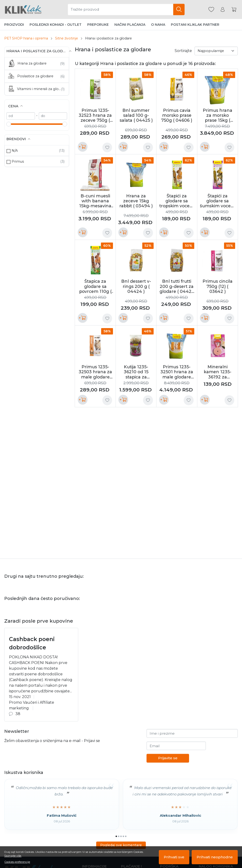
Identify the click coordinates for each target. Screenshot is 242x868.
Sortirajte (183, 51)
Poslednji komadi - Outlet (56, 25)
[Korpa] (234, 10)
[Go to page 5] (126, 836)
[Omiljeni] (211, 10)
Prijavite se (168, 758)
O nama (158, 25)
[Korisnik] (223, 10)
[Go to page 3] (121, 836)
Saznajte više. (13, 856)
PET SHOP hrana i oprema (26, 38)
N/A (15, 151)
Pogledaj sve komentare (121, 845)
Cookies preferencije (17, 862)
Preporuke (98, 25)
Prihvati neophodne (215, 857)
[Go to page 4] (123, 836)
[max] (53, 116)
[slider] (9, 124)
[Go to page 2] (119, 836)
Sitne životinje (67, 38)
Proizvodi (14, 25)
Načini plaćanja (130, 25)
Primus (18, 161)
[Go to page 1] (116, 836)
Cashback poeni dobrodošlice (32, 643)
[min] (21, 116)
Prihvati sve (174, 857)
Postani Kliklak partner (195, 25)
